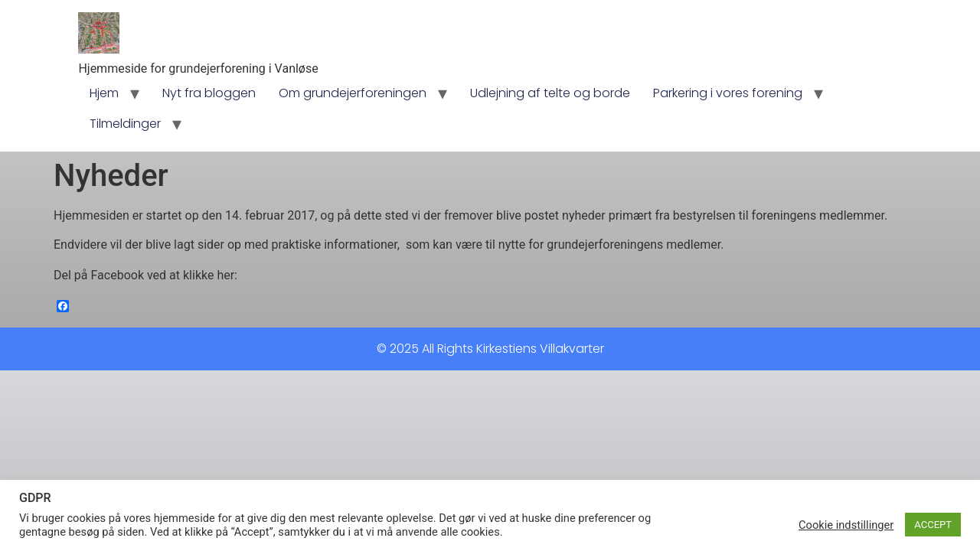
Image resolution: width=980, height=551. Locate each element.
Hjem (104, 93)
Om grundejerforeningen (353, 93)
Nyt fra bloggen (209, 93)
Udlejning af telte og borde (550, 93)
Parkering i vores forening (728, 93)
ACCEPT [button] (933, 525)
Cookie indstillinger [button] (846, 525)
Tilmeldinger (125, 124)
